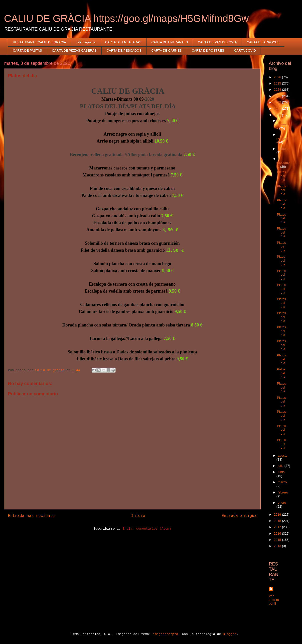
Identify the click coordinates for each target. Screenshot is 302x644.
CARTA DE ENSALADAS (123, 42)
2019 (278, 515)
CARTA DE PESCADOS (124, 50)
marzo (282, 482)
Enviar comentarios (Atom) (147, 529)
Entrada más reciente (31, 516)
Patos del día (281, 373)
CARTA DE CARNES (167, 50)
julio (281, 466)
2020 (278, 115)
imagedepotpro (165, 634)
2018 (278, 521)
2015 (278, 540)
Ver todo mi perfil (274, 600)
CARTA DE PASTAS (28, 50)
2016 (278, 533)
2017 (278, 527)
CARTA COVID (245, 50)
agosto (283, 455)
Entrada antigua (239, 516)
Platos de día (281, 246)
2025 (278, 83)
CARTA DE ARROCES (263, 42)
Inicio (138, 516)
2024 (278, 90)
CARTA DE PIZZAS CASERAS (74, 50)
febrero (283, 492)
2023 (278, 96)
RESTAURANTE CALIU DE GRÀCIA (40, 42)
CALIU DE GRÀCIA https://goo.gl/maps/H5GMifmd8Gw (126, 18)
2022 (278, 102)
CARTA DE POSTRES (208, 50)
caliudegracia (85, 42)
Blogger (230, 634)
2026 (278, 77)
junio (281, 472)
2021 (278, 109)
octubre (283, 149)
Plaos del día (281, 260)
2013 (278, 546)
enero (282, 503)
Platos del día (281, 176)
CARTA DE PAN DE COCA (217, 42)
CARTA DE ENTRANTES (169, 42)
